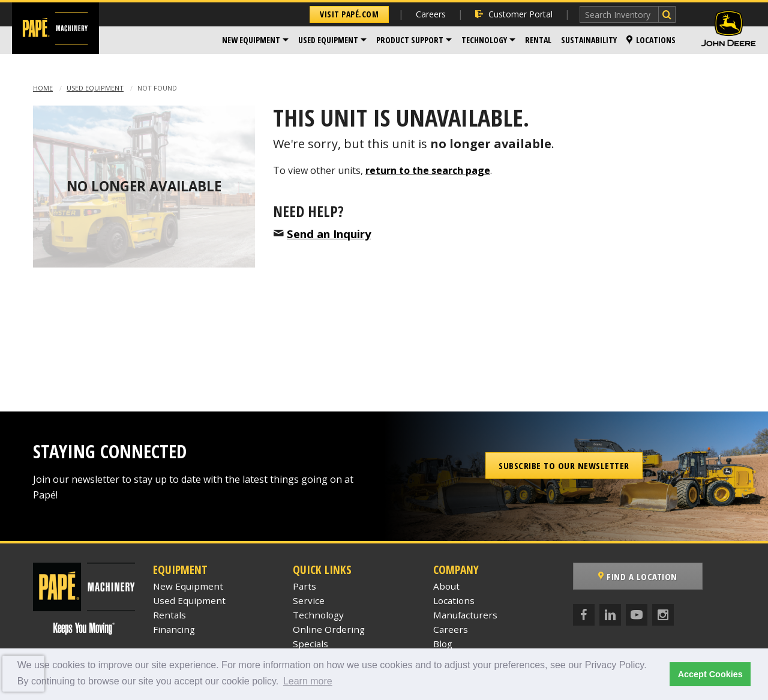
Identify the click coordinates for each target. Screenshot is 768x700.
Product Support (410, 40)
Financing (174, 629)
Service (309, 600)
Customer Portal (514, 14)
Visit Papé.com (349, 14)
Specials (310, 644)
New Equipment (251, 40)
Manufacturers (465, 615)
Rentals (169, 615)
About (446, 586)
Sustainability (589, 40)
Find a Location (638, 576)
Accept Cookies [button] (710, 674)
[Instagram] (663, 615)
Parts (304, 586)
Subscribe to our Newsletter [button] (564, 465)
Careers (431, 14)
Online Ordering (329, 629)
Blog (443, 644)
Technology (484, 40)
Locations (651, 40)
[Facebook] (584, 615)
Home (43, 88)
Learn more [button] (308, 681)
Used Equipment (328, 40)
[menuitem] (255, 40)
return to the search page (428, 170)
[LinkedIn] (610, 615)
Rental (538, 40)
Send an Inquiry (329, 234)
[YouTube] (637, 615)
